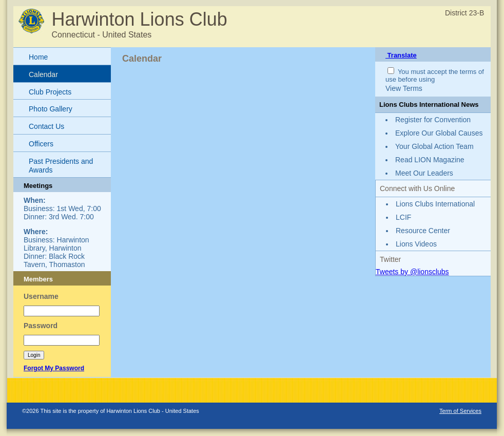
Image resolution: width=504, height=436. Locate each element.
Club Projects (50, 92)
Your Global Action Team (434, 146)
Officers (41, 144)
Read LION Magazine (430, 160)
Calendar (43, 74)
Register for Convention (433, 120)
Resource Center (423, 231)
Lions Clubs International (435, 204)
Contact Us (46, 126)
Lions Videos (416, 244)
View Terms (404, 88)
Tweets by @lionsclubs (412, 272)
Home (38, 57)
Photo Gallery (51, 109)
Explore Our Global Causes (439, 133)
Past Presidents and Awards (61, 166)
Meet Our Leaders (424, 173)
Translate (401, 55)
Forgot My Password (54, 368)
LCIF (403, 217)
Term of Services (460, 411)
